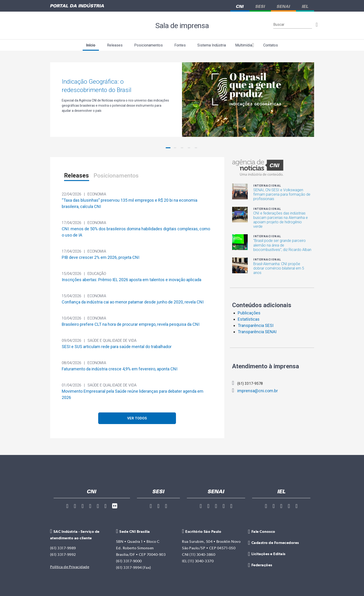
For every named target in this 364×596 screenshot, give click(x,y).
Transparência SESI (256, 325)
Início (91, 45)
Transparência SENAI (257, 332)
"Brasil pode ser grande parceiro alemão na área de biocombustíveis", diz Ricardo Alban (282, 245)
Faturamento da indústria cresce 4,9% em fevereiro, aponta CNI (120, 369)
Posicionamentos (148, 45)
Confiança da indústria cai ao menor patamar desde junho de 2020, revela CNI (133, 302)
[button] (168, 148)
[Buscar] (293, 25)
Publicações (249, 313)
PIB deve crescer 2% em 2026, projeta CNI (101, 257)
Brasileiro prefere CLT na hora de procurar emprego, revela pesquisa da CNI (131, 324)
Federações (260, 565)
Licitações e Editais (267, 554)
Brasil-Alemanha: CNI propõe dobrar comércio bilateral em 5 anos (279, 268)
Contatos (271, 45)
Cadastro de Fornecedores (273, 543)
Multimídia (245, 45)
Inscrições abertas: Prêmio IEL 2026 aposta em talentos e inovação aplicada (132, 280)
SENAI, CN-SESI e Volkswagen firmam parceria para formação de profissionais (282, 194)
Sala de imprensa (182, 25)
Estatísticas (249, 319)
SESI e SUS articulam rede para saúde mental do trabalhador (117, 347)
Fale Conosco (262, 532)
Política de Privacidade (70, 567)
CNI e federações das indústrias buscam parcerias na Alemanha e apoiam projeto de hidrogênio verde (281, 220)
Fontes (180, 45)
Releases (115, 45)
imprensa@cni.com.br (255, 390)
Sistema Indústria (212, 45)
